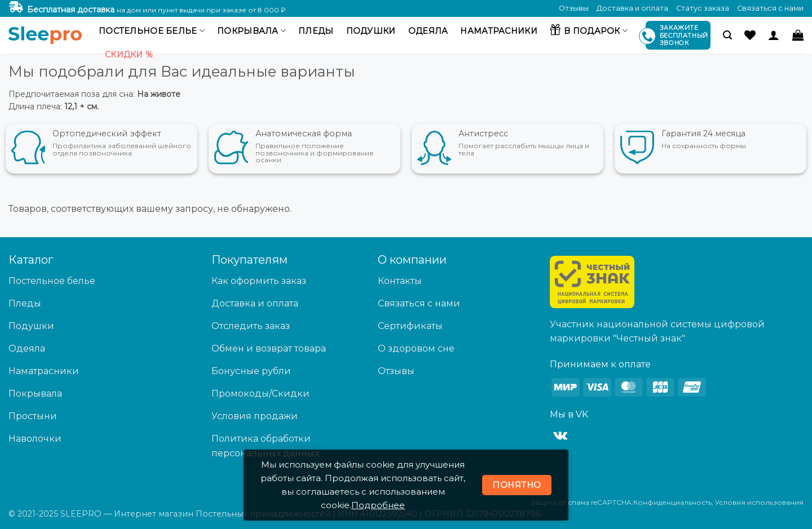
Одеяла (428, 31)
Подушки (371, 31)
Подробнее (378, 505)
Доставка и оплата (632, 8)
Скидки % (129, 55)
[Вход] (774, 35)
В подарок (589, 29)
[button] (727, 35)
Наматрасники (498, 31)
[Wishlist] (750, 35)
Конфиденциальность (672, 502)
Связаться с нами (770, 8)
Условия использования (759, 502)
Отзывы (574, 8)
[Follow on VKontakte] (560, 436)
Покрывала (251, 31)
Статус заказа (703, 8)
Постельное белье (152, 31)
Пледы (316, 31)
